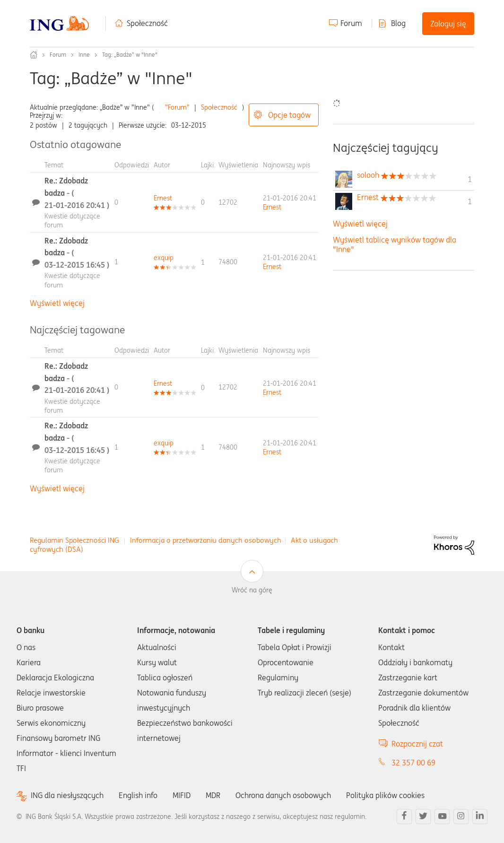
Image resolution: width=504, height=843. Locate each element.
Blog (398, 23)
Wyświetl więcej (57, 303)
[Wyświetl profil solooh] (368, 175)
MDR (213, 795)
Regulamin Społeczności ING (74, 540)
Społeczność (147, 23)
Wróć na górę (252, 590)
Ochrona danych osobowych (283, 795)
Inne (84, 55)
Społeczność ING (34, 55)
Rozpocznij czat (417, 744)
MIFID (182, 795)
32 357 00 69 (413, 763)
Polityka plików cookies (385, 795)
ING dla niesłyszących (67, 795)
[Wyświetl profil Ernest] (163, 198)
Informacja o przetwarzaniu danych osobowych (206, 540)
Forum (351, 23)
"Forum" (177, 107)
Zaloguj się (448, 24)
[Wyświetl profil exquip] (164, 258)
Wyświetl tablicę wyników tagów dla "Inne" (395, 244)
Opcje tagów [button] (289, 115)
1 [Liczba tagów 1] (470, 179)
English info (138, 795)
